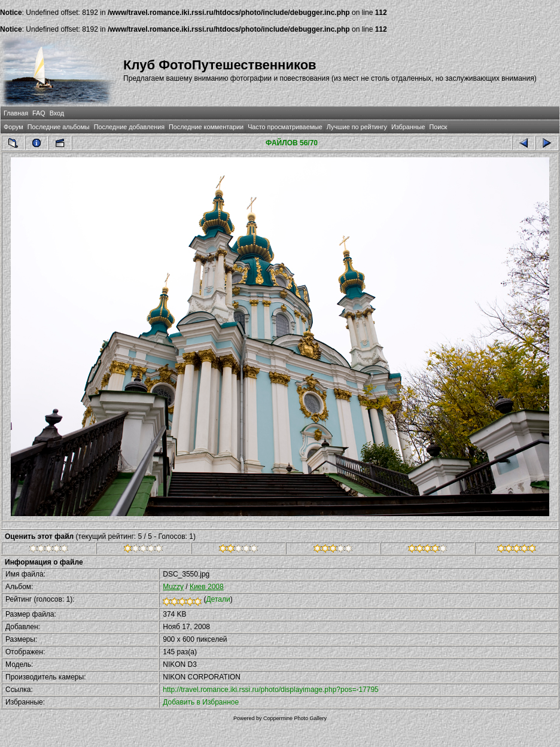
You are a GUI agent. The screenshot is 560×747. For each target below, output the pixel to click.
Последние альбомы (59, 127)
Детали (218, 599)
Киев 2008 (207, 587)
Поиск (438, 127)
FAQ (39, 113)
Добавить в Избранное (201, 702)
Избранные (408, 127)
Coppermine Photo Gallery (295, 718)
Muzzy (173, 587)
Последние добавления (129, 127)
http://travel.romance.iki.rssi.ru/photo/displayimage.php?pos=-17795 (271, 690)
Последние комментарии (206, 127)
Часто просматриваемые (285, 127)
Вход (57, 113)
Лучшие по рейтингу (357, 127)
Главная (16, 113)
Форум (13, 127)
